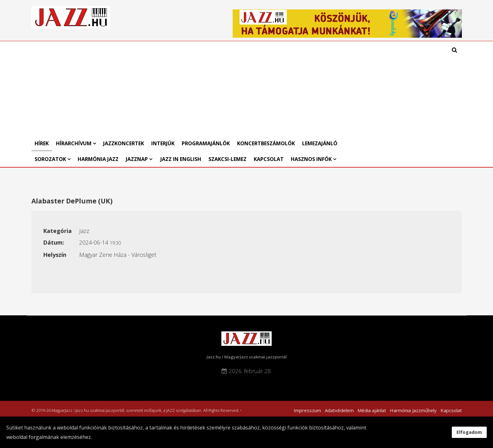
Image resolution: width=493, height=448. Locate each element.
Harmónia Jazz (98, 159)
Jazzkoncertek (124, 143)
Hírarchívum (74, 143)
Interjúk (163, 143)
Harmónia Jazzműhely (413, 410)
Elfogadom (469, 432)
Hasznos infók (311, 159)
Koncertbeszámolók (266, 143)
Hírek (42, 143)
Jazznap (137, 159)
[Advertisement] (191, 88)
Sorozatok (50, 159)
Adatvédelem (339, 410)
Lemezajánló (320, 143)
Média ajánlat (372, 410)
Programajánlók (206, 143)
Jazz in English (181, 159)
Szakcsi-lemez (227, 159)
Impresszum (307, 410)
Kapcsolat (269, 159)
